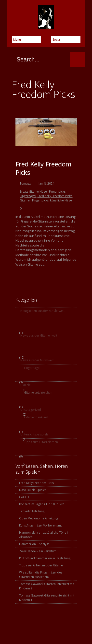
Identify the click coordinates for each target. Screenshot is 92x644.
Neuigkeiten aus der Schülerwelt (42, 311)
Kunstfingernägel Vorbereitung (40, 525)
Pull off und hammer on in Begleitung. (45, 558)
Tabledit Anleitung (32, 511)
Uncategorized (31, 410)
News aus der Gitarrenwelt (39, 335)
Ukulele (26, 385)
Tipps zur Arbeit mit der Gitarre (41, 565)
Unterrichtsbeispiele (34, 434)
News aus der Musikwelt (37, 360)
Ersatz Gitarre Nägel (34, 192)
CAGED (24, 497)
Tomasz (25, 183)
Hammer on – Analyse (34, 544)
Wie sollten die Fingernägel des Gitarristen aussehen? (41, 575)
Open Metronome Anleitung (39, 518)
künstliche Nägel (61, 200)
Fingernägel (28, 196)
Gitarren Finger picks (34, 200)
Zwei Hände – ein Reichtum (38, 551)
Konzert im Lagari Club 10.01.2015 (43, 504)
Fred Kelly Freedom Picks (43, 168)
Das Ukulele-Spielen (33, 490)
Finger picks (57, 192)
